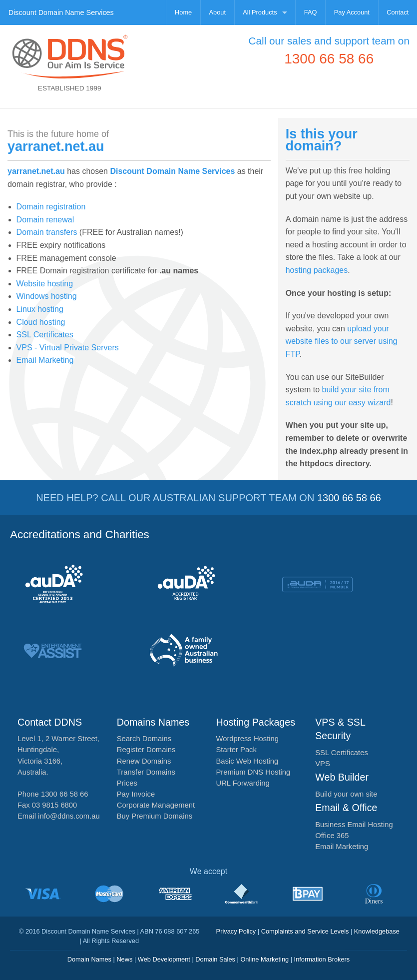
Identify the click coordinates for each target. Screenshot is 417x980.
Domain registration (51, 207)
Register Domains (146, 750)
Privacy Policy (236, 931)
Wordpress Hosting (248, 739)
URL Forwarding (243, 783)
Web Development (164, 959)
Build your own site (346, 794)
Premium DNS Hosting (253, 772)
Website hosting (45, 284)
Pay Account (352, 12)
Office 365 (332, 836)
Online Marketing (264, 959)
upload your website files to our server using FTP (342, 341)
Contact (398, 12)
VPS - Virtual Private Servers (68, 348)
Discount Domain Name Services (61, 12)
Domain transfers (47, 232)
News (124, 959)
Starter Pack (236, 750)
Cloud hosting (41, 322)
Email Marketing (45, 360)
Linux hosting (40, 309)
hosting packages (317, 270)
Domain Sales (215, 959)
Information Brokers (322, 959)
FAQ (311, 12)
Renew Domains (144, 761)
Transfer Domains (146, 772)
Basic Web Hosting (247, 761)
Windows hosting (47, 296)
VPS (323, 764)
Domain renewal (45, 220)
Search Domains (144, 739)
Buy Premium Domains (155, 816)
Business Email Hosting (354, 825)
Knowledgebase (377, 931)
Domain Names (89, 959)
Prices (127, 783)
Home (183, 12)
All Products (260, 12)
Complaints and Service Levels (305, 931)
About (217, 12)
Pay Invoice (136, 794)
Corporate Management (156, 805)
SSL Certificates (45, 335)
